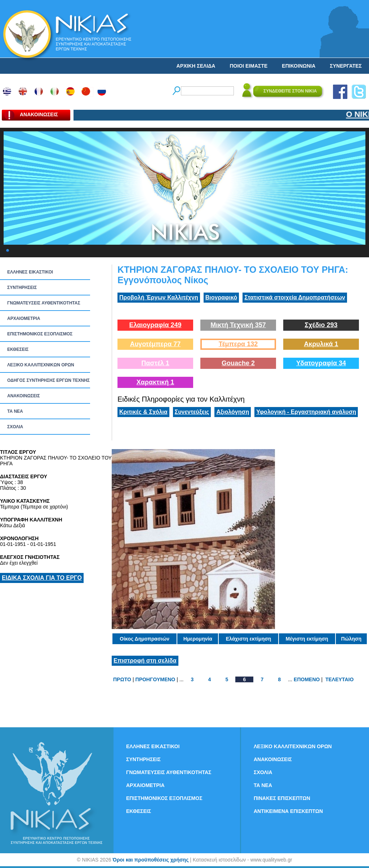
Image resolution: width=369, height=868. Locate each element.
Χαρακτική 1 (155, 382)
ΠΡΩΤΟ (122, 679)
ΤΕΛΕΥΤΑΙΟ (339, 679)
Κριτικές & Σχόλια (143, 412)
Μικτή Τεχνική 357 (238, 325)
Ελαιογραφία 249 (155, 325)
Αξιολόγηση (233, 412)
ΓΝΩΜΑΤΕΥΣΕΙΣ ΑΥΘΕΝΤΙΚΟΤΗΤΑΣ (44, 303)
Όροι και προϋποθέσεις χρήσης (150, 860)
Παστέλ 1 (155, 363)
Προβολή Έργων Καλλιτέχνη (159, 297)
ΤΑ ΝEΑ (15, 411)
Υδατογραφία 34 (321, 363)
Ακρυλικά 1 (321, 344)
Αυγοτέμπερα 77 (155, 344)
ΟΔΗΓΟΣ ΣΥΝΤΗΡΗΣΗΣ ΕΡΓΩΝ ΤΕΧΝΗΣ (48, 380)
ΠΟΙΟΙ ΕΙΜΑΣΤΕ (248, 66)
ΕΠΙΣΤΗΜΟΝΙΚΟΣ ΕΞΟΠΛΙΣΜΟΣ (40, 334)
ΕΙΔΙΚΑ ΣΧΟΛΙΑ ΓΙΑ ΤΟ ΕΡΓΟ (42, 578)
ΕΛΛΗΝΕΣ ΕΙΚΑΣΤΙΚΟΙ (30, 272)
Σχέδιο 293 (321, 325)
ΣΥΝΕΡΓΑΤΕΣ (346, 66)
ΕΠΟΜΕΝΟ (307, 679)
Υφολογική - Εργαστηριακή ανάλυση (306, 412)
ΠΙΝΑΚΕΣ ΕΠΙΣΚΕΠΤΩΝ (282, 798)
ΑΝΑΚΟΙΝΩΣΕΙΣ (24, 396)
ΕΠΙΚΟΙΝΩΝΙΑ (299, 66)
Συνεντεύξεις (192, 412)
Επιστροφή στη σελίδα (145, 661)
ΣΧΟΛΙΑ (15, 427)
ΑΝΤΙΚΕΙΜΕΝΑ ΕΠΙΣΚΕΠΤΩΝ (288, 811)
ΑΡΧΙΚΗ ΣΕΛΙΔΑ (196, 66)
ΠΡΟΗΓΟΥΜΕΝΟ (155, 679)
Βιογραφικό (221, 297)
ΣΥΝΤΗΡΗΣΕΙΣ (22, 288)
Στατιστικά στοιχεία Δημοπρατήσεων (295, 297)
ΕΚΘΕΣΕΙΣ (18, 349)
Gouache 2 (238, 363)
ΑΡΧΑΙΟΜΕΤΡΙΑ (24, 318)
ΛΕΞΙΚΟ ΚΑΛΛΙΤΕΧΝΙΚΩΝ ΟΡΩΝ (41, 365)
